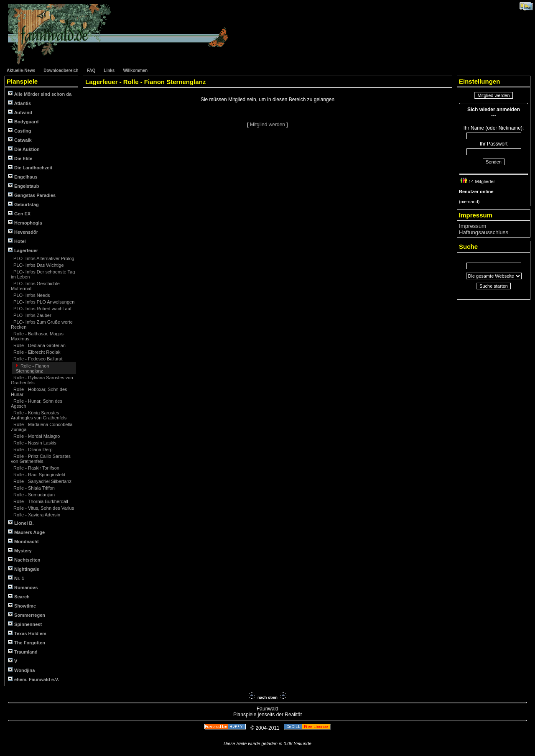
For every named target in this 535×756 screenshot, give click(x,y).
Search (19, 596)
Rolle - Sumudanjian (33, 495)
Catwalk (20, 140)
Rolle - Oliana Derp (32, 450)
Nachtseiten (24, 560)
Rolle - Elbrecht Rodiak (36, 352)
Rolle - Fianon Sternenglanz (33, 368)
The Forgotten (27, 642)
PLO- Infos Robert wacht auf (42, 309)
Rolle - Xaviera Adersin (36, 515)
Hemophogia (25, 223)
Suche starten (494, 286)
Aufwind (20, 112)
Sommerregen (27, 615)
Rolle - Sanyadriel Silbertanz (42, 481)
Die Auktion (24, 149)
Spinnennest (25, 624)
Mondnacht (23, 541)
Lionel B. (21, 523)
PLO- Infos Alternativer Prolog (43, 258)
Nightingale (24, 569)
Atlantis (19, 103)
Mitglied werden (268, 125)
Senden (494, 162)
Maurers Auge (26, 532)
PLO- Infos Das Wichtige (38, 265)
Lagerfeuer (23, 250)
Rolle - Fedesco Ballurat (37, 359)
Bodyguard (23, 121)
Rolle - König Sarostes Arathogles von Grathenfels (39, 415)
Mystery (20, 550)
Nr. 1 (16, 578)
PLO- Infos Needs (31, 295)
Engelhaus (23, 177)
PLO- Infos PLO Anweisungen (43, 302)
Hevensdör (23, 232)
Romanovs (23, 587)
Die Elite (20, 158)
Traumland (23, 652)
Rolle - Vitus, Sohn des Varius (43, 508)
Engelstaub (23, 186)
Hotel (17, 241)
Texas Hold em (27, 633)
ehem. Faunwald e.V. (33, 679)
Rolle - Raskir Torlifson (36, 468)
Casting (19, 131)
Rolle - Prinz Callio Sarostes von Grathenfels (41, 459)
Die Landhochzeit (30, 167)
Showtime (22, 606)
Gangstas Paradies (32, 195)
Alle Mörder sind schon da (40, 94)
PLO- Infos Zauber (32, 315)
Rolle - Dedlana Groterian (39, 345)
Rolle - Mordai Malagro (36, 436)
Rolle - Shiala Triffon (33, 488)
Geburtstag (23, 204)
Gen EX (19, 213)
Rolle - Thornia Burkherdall (40, 501)
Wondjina (21, 670)
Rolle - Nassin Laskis (34, 443)
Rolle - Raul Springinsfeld (39, 475)
